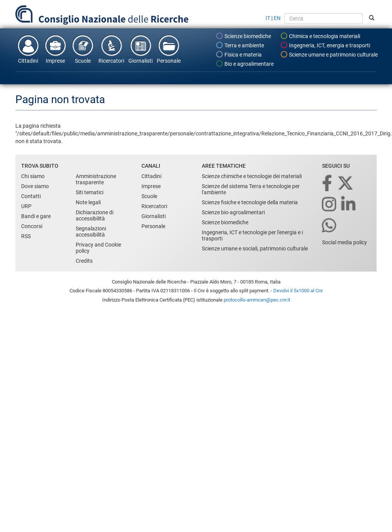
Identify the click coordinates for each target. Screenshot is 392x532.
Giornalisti (140, 49)
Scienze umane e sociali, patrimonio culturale (255, 248)
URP (26, 206)
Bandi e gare (36, 216)
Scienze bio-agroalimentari (233, 212)
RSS (26, 236)
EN (277, 18)
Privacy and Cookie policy (98, 248)
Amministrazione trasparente (96, 179)
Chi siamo (33, 176)
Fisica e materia (239, 54)
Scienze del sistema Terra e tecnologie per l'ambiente (251, 189)
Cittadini (28, 49)
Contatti (31, 196)
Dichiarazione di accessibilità (95, 215)
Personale (169, 49)
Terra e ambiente (240, 45)
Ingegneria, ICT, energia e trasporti (325, 45)
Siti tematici (90, 192)
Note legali (88, 202)
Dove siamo (35, 186)
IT (268, 18)
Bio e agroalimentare (245, 63)
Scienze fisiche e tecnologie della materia (250, 202)
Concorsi (32, 226)
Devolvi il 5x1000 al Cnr (298, 291)
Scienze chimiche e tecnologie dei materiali (252, 176)
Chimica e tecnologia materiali (320, 36)
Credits (84, 261)
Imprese (55, 49)
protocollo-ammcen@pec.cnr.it (257, 300)
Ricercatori (111, 49)
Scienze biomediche (243, 36)
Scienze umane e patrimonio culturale (329, 54)
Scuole (83, 49)
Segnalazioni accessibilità (91, 232)
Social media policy (345, 242)
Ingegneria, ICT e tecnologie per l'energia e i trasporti (252, 235)
